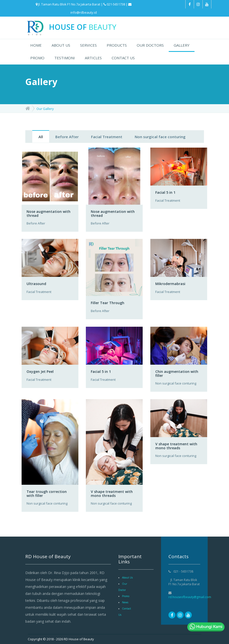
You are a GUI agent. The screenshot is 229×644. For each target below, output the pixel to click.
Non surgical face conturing (160, 137)
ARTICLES (93, 58)
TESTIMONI (65, 58)
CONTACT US (123, 58)
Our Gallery (45, 109)
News (125, 602)
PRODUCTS (117, 45)
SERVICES (88, 45)
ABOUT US (61, 45)
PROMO (37, 58)
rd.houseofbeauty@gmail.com (190, 597)
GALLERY (182, 45)
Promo (126, 596)
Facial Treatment (107, 137)
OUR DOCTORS (150, 45)
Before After (67, 137)
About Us (127, 578)
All (41, 137)
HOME (36, 45)
